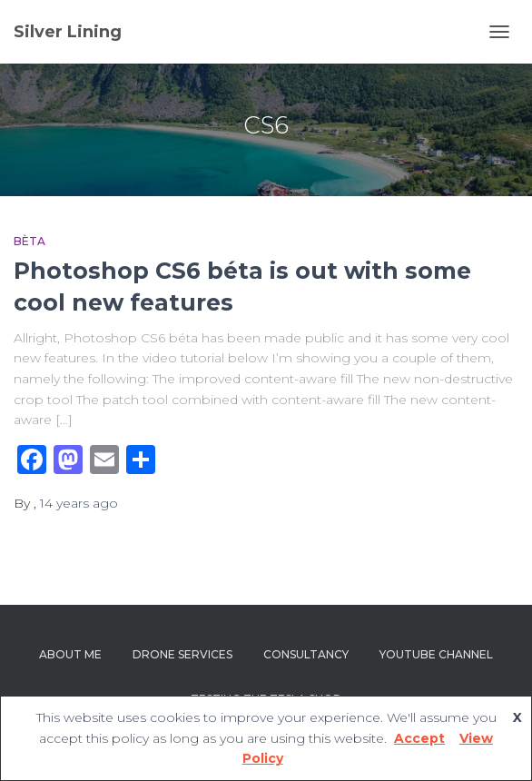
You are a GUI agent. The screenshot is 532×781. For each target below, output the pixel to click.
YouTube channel (436, 654)
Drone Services (182, 654)
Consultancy (306, 654)
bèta (30, 241)
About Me (70, 654)
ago (79, 503)
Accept (419, 738)
